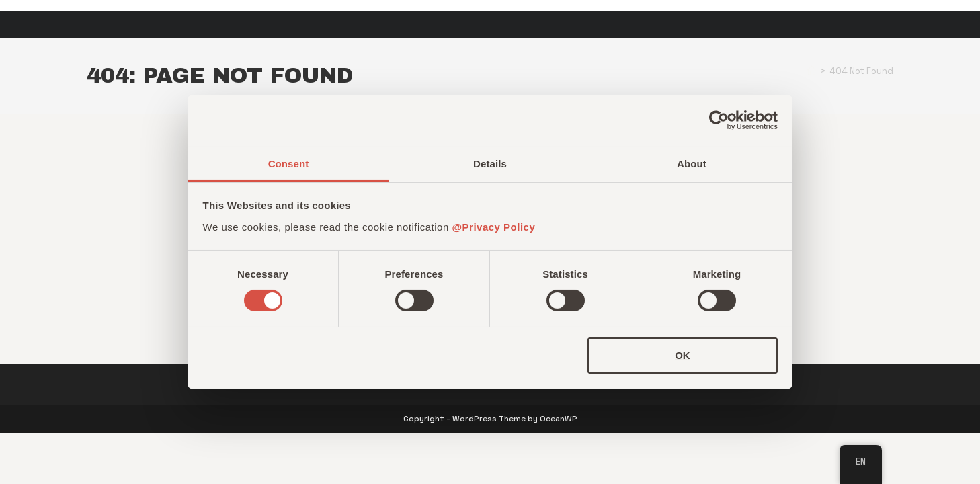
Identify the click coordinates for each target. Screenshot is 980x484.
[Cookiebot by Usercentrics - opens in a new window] (719, 120)
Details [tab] (490, 164)
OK (683, 355)
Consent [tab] (289, 164)
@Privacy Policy (493, 227)
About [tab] (692, 164)
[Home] (812, 71)
